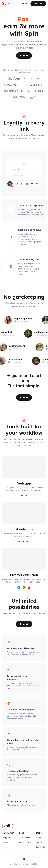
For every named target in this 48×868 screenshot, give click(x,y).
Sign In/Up (41, 847)
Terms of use (25, 838)
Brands (25, 4)
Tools (5, 842)
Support (6, 838)
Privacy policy (25, 842)
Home (39, 838)
